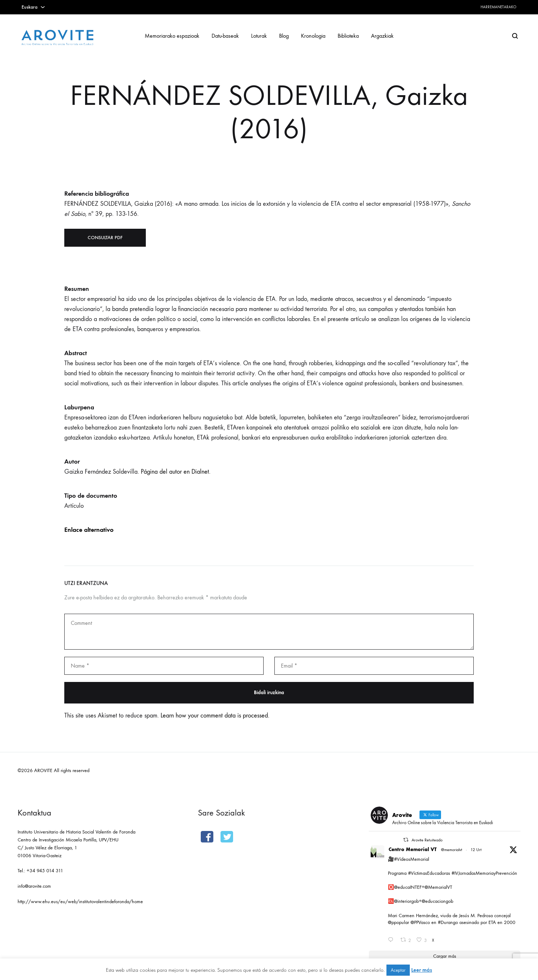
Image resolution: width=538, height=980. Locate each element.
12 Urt (476, 850)
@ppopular (398, 922)
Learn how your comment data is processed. (215, 716)
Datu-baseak (225, 36)
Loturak (259, 36)
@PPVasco (420, 922)
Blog (284, 36)
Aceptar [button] (398, 970)
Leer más (422, 970)
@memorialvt (452, 850)
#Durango (448, 922)
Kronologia (313, 36)
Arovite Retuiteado (427, 840)
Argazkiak (382, 36)
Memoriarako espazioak (172, 36)
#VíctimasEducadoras (429, 873)
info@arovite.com (34, 886)
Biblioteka (348, 36)
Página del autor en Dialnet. (176, 472)
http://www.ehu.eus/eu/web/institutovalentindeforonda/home (80, 902)
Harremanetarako (498, 7)
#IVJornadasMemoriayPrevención (484, 873)
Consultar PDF (105, 238)
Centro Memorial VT (413, 849)
